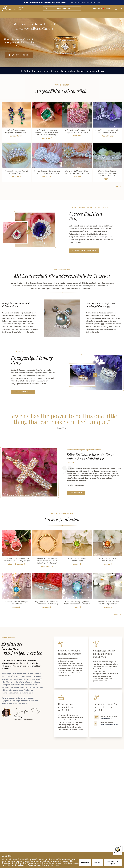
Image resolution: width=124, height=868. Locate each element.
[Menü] (121, 847)
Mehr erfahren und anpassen (113, 862)
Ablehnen (98, 862)
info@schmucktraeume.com (91, 2)
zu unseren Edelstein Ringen (84, 251)
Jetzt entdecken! (19, 55)
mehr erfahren (76, 493)
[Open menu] (121, 9)
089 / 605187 (75, 2)
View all (118, 186)
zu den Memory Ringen (23, 392)
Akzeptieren (85, 862)
